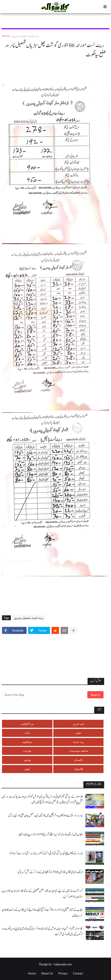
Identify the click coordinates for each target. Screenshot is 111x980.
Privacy (63, 973)
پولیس (27, 760)
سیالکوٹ (27, 742)
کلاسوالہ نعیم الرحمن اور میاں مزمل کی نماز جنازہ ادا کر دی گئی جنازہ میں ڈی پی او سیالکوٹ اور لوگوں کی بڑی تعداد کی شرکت (42, 931)
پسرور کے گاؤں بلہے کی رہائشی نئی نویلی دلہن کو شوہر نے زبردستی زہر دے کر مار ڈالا (46, 853)
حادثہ (27, 733)
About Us (47, 973)
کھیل (27, 769)
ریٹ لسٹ (78, 742)
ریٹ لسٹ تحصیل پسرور (25, 36)
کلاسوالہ (78, 769)
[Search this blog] (45, 695)
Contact (78, 973)
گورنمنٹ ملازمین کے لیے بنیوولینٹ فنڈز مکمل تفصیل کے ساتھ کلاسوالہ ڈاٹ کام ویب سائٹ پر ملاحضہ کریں (42, 894)
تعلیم (78, 733)
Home (6, 36)
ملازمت (27, 751)
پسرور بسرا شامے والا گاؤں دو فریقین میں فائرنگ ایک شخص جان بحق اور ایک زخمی (46, 816)
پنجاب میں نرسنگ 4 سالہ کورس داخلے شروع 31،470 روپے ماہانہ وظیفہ (50, 834)
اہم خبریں (78, 724)
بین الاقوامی (27, 724)
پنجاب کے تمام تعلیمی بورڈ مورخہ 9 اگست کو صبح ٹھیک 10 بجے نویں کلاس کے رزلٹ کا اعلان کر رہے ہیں (42, 913)
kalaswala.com (63, 964)
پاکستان (78, 760)
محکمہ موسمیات (78, 751)
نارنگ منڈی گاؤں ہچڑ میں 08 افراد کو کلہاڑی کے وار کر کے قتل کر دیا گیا (50, 872)
